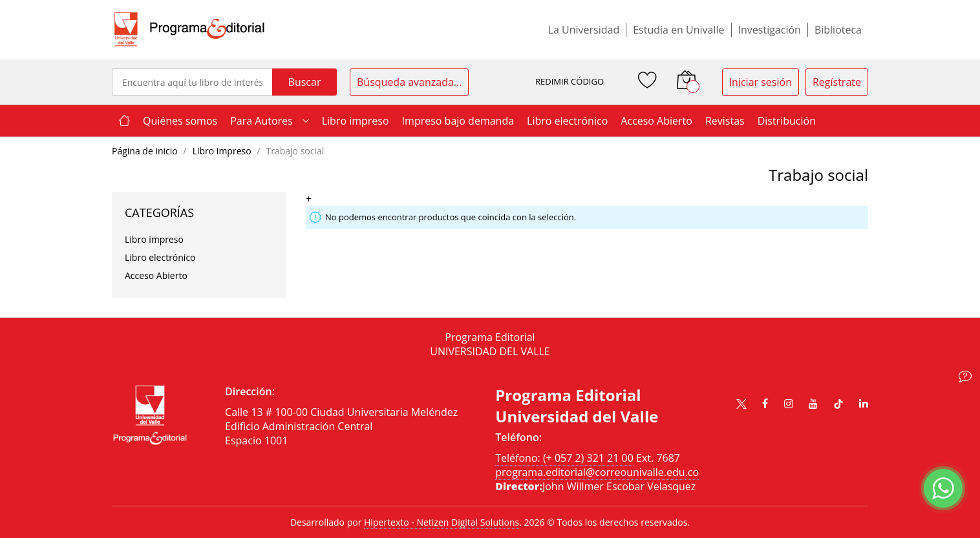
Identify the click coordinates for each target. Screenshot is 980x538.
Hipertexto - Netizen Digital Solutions (442, 522)
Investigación (770, 30)
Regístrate (837, 82)
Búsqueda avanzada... (409, 82)
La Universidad (584, 30)
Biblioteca (838, 30)
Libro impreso (223, 151)
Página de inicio (146, 151)
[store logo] (189, 30)
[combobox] (192, 82)
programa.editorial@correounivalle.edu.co (597, 472)
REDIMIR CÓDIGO (570, 82)
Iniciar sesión (761, 82)
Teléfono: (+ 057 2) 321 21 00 (564, 458)
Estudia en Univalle (678, 30)
